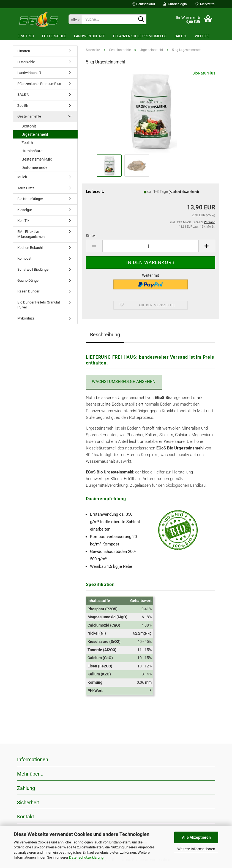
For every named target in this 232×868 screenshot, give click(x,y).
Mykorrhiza (26, 318)
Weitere (202, 36)
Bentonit (29, 126)
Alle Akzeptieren (196, 837)
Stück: (91, 236)
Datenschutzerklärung (86, 857)
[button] (144, 4)
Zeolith (23, 106)
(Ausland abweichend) (184, 192)
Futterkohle (54, 36)
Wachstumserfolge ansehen (124, 382)
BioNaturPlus (204, 73)
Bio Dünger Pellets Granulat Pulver (39, 305)
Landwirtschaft (89, 36)
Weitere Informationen (196, 849)
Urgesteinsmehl (35, 134)
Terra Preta (26, 188)
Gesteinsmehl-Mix (37, 159)
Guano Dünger (28, 280)
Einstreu (26, 36)
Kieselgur (25, 210)
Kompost (24, 258)
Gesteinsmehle (29, 116)
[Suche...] (75, 19)
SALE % (181, 36)
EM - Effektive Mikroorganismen (31, 234)
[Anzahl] (151, 246)
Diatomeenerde (34, 167)
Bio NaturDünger (30, 199)
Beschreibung (105, 335)
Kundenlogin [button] (175, 4)
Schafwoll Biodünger (33, 269)
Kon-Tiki (24, 221)
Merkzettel (205, 4)
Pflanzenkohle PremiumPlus (140, 36)
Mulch (22, 177)
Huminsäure (32, 151)
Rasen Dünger (28, 291)
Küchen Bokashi (30, 248)
